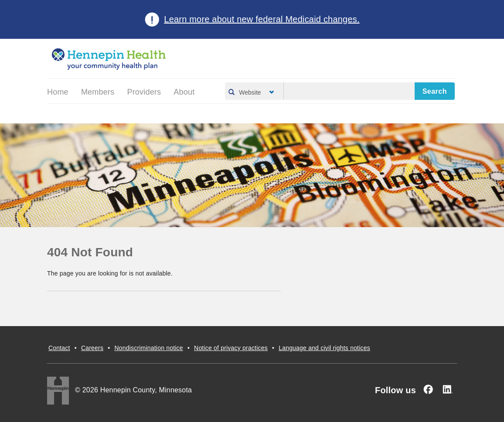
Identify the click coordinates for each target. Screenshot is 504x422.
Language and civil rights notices (324, 348)
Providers (144, 92)
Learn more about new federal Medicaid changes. (262, 19)
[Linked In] (447, 389)
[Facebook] (428, 389)
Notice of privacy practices (231, 348)
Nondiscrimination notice (148, 348)
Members (98, 92)
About (184, 92)
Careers (92, 348)
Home (58, 92)
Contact (59, 348)
